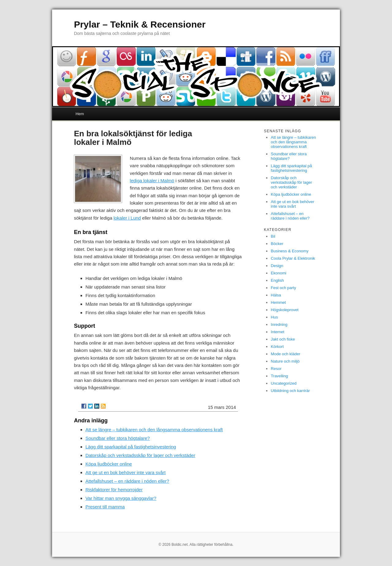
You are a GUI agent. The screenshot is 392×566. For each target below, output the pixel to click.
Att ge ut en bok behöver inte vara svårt (126, 472)
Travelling (279, 376)
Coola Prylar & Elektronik (293, 258)
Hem (80, 114)
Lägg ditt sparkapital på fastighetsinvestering (131, 447)
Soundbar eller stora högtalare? (118, 438)
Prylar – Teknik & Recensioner (140, 24)
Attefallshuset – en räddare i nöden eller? (127, 481)
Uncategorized (284, 383)
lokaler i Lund (127, 218)
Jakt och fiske (283, 339)
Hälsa (276, 295)
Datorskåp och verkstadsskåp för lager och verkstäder (140, 455)
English (277, 280)
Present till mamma (105, 507)
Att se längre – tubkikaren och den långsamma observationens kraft (154, 430)
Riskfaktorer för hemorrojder (114, 490)
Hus (274, 317)
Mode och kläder (285, 354)
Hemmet (278, 302)
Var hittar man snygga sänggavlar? (121, 498)
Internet (277, 332)
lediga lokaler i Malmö (152, 181)
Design (277, 266)
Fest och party (283, 288)
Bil (273, 236)
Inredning (279, 325)
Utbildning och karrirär (290, 391)
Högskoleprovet (285, 310)
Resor (276, 369)
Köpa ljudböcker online (109, 464)
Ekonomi (279, 273)
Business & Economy (290, 251)
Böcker (277, 244)
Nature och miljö (285, 361)
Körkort (277, 347)
